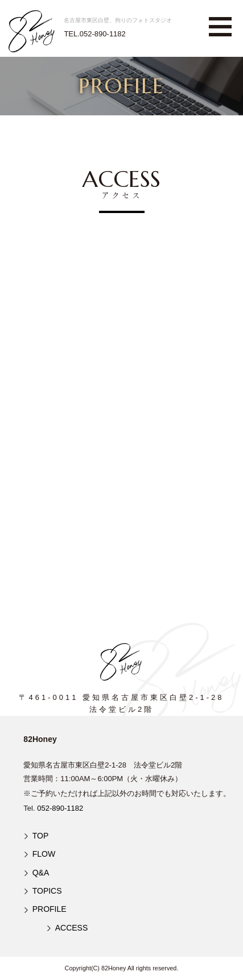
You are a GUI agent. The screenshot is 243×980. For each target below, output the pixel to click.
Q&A (41, 873)
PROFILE (50, 909)
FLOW (44, 854)
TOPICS (47, 891)
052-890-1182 (60, 808)
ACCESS (72, 928)
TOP (41, 836)
